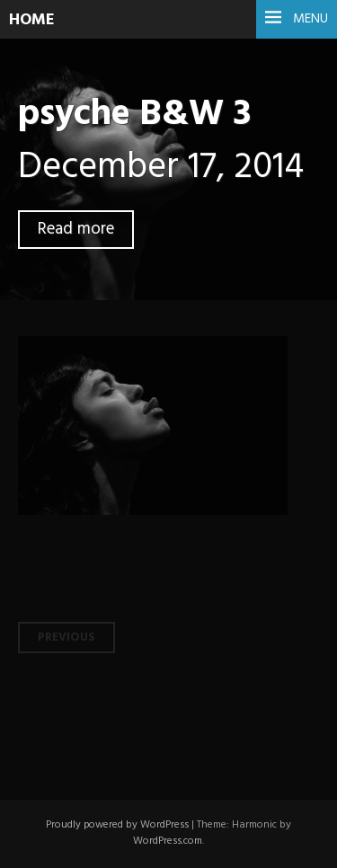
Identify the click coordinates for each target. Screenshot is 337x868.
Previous (67, 638)
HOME (32, 20)
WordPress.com (168, 841)
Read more (76, 230)
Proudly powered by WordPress (117, 825)
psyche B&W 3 (134, 115)
